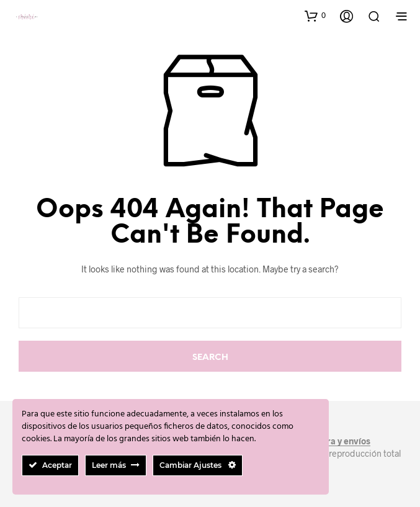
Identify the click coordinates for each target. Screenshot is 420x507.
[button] (315, 16)
